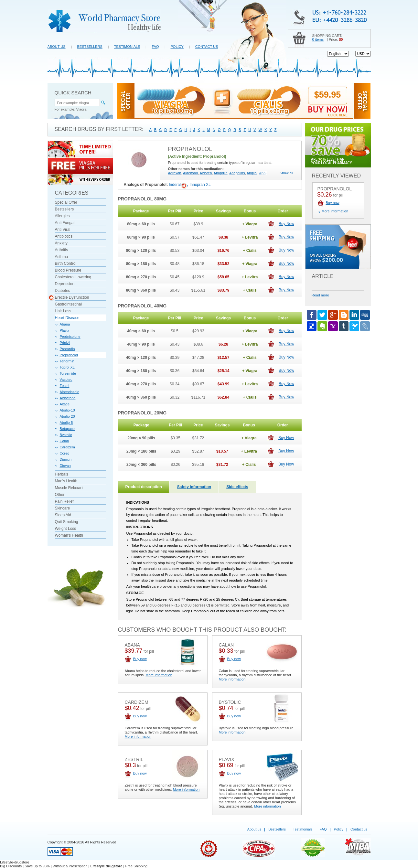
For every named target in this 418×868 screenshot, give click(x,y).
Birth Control (66, 263)
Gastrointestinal (68, 304)
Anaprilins (237, 173)
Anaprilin (221, 173)
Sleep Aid (63, 515)
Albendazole (70, 392)
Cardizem (67, 447)
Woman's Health (69, 535)
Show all (286, 173)
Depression (65, 284)
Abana (65, 324)
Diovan (65, 466)
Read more (320, 295)
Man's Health (66, 481)
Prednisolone (70, 337)
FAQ (155, 47)
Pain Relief (64, 501)
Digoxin (66, 459)
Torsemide (68, 373)
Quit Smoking (67, 522)
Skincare (63, 508)
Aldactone (68, 398)
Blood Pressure (68, 270)
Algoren (206, 173)
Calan (64, 441)
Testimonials (127, 47)
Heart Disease (67, 318)
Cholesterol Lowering (73, 277)
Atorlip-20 (67, 416)
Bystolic (66, 435)
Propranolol (69, 355)
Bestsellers (90, 47)
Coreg (65, 453)
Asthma (62, 257)
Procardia (67, 349)
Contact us (207, 47)
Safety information (194, 487)
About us (57, 47)
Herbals (62, 474)
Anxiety (61, 243)
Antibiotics (64, 236)
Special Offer (66, 202)
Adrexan (175, 173)
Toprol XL (67, 367)
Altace (65, 404)
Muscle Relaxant (69, 488)
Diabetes (63, 291)
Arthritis (62, 250)
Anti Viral (63, 230)
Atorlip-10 (67, 410)
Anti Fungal (65, 223)
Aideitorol (190, 173)
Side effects (237, 487)
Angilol (252, 173)
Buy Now (286, 224)
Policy (177, 47)
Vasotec (66, 380)
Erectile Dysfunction (72, 298)
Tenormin (67, 361)
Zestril (65, 386)
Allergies (62, 216)
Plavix (64, 330)
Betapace (67, 429)
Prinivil (65, 343)
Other (60, 495)
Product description (144, 487)
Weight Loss (66, 529)
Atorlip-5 (66, 423)
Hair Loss (63, 311)
